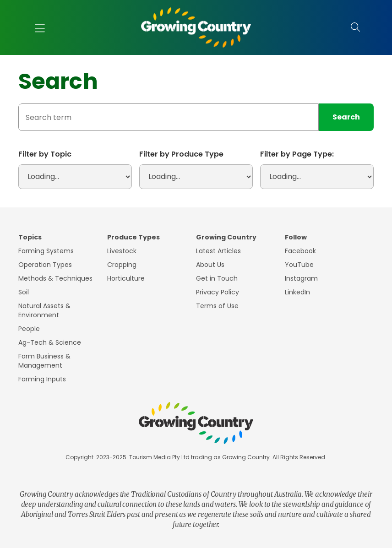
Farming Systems (46, 251)
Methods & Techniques (55, 278)
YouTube (299, 265)
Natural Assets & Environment (44, 310)
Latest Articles (218, 251)
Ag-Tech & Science (50, 342)
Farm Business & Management (44, 361)
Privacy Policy (218, 292)
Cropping (122, 265)
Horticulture (126, 278)
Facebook (300, 251)
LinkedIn (297, 292)
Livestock (122, 251)
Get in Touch (217, 278)
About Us (210, 265)
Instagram (301, 278)
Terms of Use (217, 306)
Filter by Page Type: (297, 154)
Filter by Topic (45, 154)
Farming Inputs (42, 379)
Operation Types (45, 265)
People (29, 329)
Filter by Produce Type (181, 154)
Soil (24, 292)
